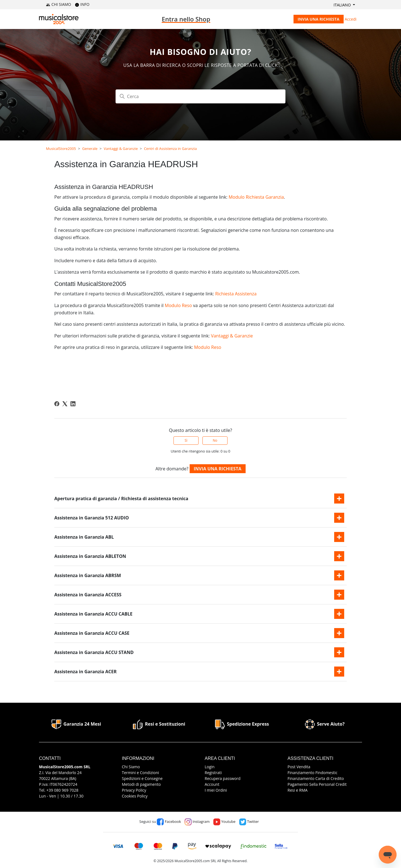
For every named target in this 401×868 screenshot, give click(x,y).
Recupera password (223, 778)
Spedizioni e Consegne (142, 778)
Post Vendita (299, 767)
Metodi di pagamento (141, 784)
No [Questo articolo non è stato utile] (215, 440)
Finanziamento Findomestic (313, 773)
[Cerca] (200, 96)
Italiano (343, 5)
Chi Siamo (131, 767)
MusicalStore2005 (61, 149)
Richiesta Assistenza (236, 294)
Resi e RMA (298, 790)
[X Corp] (65, 404)
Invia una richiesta (319, 19)
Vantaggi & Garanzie (121, 149)
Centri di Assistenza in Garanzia (170, 149)
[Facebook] (57, 404)
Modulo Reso (178, 305)
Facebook (169, 821)
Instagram (197, 821)
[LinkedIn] (73, 404)
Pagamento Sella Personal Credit (317, 784)
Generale (90, 149)
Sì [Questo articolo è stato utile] (186, 440)
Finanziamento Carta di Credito (316, 778)
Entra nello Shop (186, 19)
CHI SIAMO (58, 4)
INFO (82, 4)
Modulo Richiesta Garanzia (256, 197)
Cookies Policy (135, 796)
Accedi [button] (351, 19)
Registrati (213, 773)
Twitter (249, 821)
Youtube (224, 821)
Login (210, 767)
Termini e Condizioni (141, 773)
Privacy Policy (134, 790)
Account (212, 784)
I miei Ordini (216, 790)
